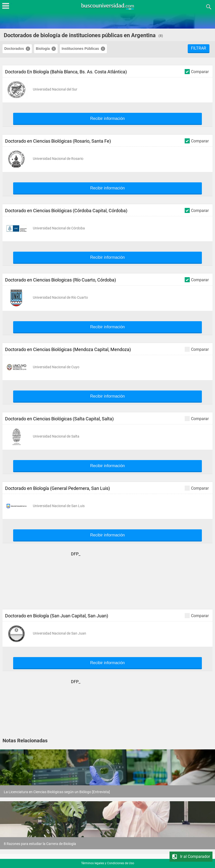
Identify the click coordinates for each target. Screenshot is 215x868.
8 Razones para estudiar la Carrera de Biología (40, 844)
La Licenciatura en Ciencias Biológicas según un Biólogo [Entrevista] (57, 792)
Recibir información (107, 119)
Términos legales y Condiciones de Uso (108, 863)
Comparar (197, 71)
